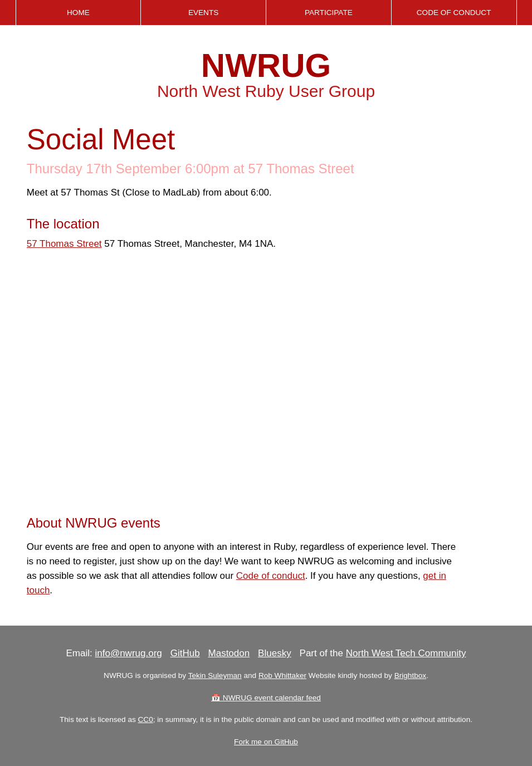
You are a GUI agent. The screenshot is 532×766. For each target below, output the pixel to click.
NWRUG (266, 65)
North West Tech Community (406, 653)
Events (203, 13)
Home (78, 13)
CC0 (146, 719)
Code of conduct (271, 576)
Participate (329, 13)
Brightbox (410, 675)
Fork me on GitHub (266, 742)
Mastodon (229, 653)
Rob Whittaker (282, 675)
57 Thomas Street (64, 244)
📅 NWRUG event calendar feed (266, 698)
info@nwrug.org (128, 653)
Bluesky (275, 653)
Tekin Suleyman (215, 675)
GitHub (185, 653)
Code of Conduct (454, 13)
